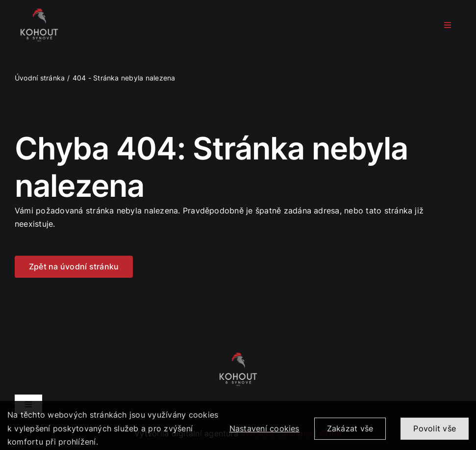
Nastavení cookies (264, 432)
